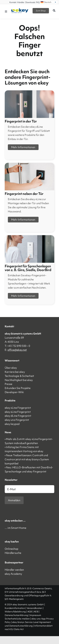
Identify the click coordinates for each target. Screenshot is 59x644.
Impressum (35, 615)
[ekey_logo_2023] (20, 9)
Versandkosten (35, 608)
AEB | (37, 612)
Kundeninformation (15, 608)
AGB (30, 612)
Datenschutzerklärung (16, 615)
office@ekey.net (17, 350)
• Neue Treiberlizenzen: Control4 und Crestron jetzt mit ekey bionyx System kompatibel (27, 459)
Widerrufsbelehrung (15, 612)
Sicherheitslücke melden (17, 619)
